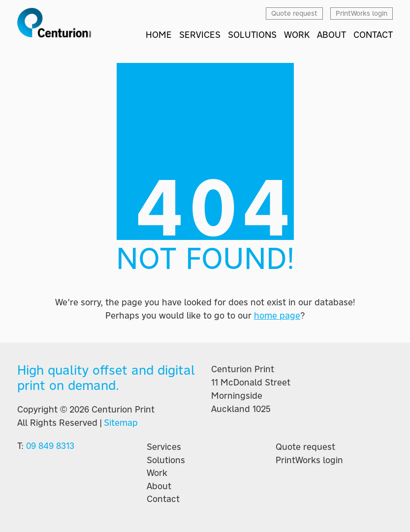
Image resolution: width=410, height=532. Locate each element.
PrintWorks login (309, 460)
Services (164, 447)
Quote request (305, 447)
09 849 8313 (50, 446)
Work (157, 473)
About (159, 486)
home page (277, 315)
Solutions (166, 460)
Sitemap (121, 423)
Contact (163, 499)
